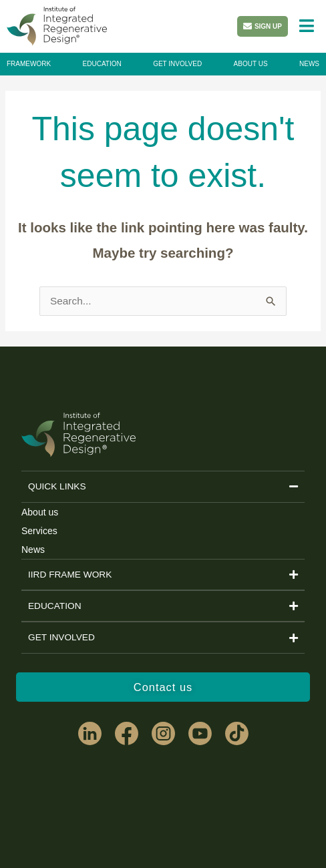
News (33, 550)
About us (40, 512)
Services (39, 531)
